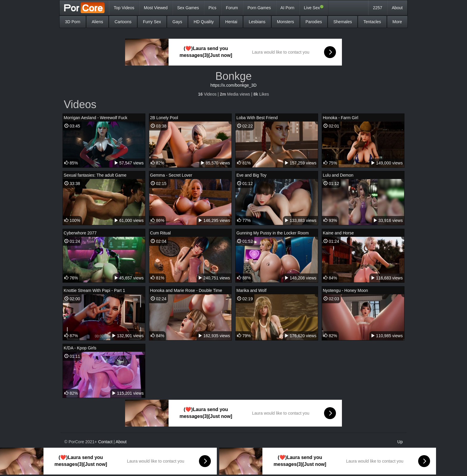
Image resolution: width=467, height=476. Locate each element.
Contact (105, 442)
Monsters (286, 22)
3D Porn (73, 22)
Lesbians (257, 22)
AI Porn (288, 8)
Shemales (343, 22)
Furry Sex (152, 22)
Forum (232, 8)
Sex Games (188, 8)
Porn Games (259, 8)
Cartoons (123, 22)
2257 (378, 8)
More (397, 22)
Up (400, 442)
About (397, 8)
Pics (212, 8)
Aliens (97, 22)
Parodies (314, 22)
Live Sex (314, 7)
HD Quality (204, 22)
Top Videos (124, 8)
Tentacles (372, 22)
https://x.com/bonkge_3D (234, 85)
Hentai (231, 22)
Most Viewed (156, 8)
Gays (177, 22)
